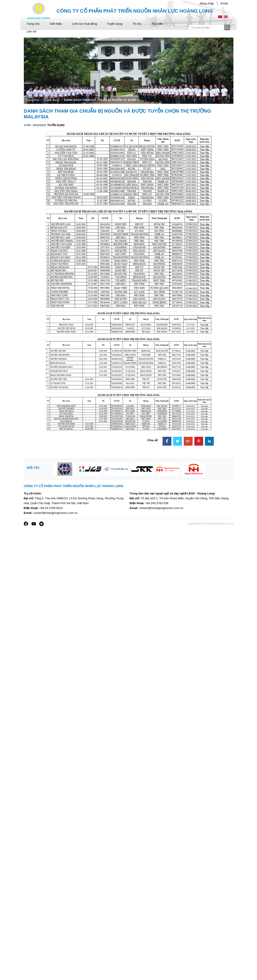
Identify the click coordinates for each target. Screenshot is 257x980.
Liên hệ (31, 31)
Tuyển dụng (115, 24)
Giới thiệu (56, 24)
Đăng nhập (207, 3)
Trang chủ (33, 24)
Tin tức (137, 24)
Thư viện (157, 24)
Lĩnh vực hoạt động (85, 24)
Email (224, 3)
